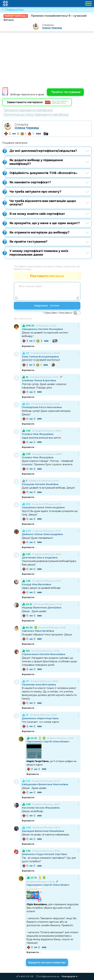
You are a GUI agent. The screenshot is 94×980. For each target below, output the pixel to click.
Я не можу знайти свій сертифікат (47, 214)
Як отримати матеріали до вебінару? (47, 232)
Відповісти (28, 346)
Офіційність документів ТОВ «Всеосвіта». (47, 173)
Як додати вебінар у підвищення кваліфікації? (47, 162)
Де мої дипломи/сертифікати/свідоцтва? (47, 151)
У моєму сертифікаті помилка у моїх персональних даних (47, 253)
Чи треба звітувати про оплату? (47, 192)
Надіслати (47, 306)
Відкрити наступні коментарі (47, 963)
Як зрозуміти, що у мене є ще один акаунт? (47, 223)
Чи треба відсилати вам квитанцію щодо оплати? (47, 203)
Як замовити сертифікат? (47, 182)
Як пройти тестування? (47, 242)
